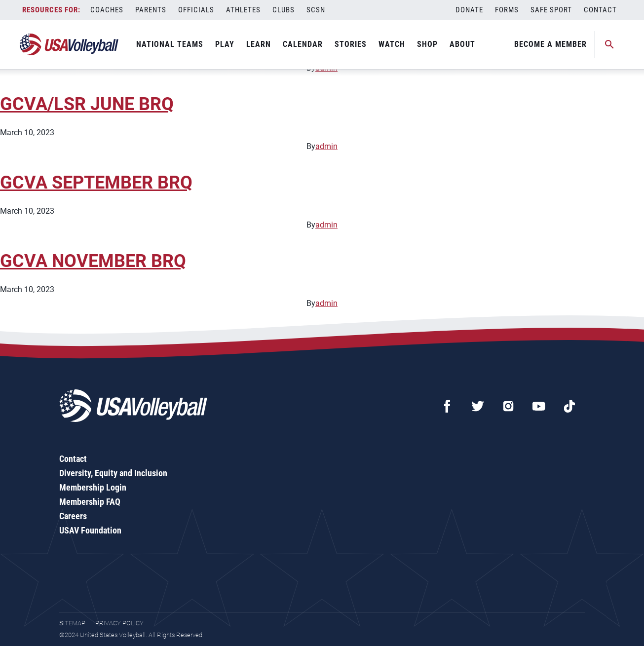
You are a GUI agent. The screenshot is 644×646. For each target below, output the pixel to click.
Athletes (243, 10)
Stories (351, 44)
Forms (507, 10)
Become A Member (550, 44)
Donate (469, 10)
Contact (600, 10)
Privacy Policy (119, 623)
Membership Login (93, 487)
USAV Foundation (90, 530)
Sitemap (72, 623)
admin (326, 146)
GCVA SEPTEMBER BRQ (96, 183)
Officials (196, 10)
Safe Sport (551, 10)
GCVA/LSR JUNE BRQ (87, 104)
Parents (151, 10)
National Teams (170, 44)
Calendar (303, 44)
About (462, 44)
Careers (73, 516)
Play (225, 44)
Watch (392, 44)
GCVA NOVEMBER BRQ (93, 261)
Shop (427, 44)
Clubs (284, 10)
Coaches (107, 10)
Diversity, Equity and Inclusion (113, 473)
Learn (259, 44)
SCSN (316, 10)
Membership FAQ (90, 502)
